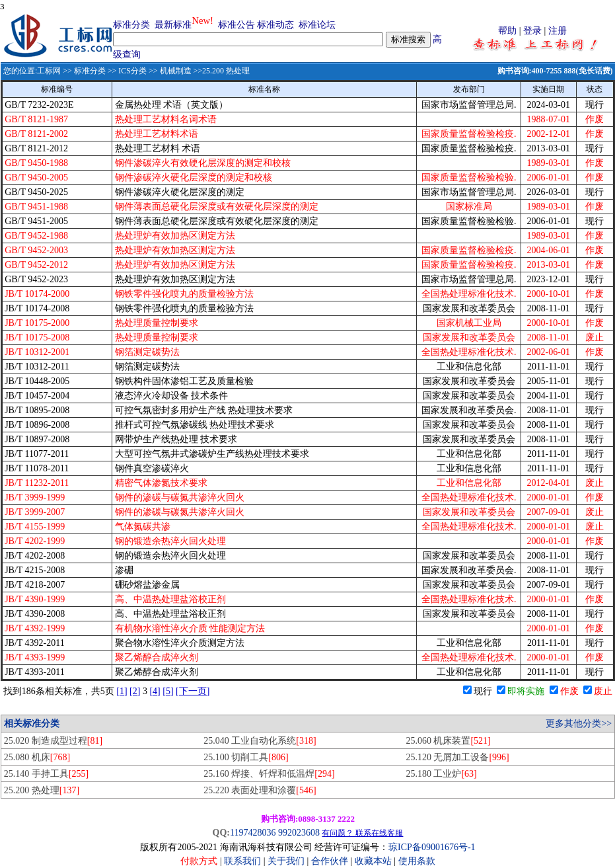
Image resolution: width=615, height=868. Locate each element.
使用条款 (417, 861)
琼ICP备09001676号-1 (432, 847)
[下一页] (193, 691)
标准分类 (131, 25)
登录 (532, 31)
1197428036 (253, 833)
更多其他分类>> (579, 724)
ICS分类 (132, 71)
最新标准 (173, 25)
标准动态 (275, 25)
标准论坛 (317, 25)
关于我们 (287, 861)
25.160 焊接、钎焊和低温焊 (269, 774)
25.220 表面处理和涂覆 (260, 790)
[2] (135, 691)
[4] (155, 691)
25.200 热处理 (42, 790)
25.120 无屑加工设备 (457, 757)
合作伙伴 (330, 861)
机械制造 (176, 71)
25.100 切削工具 (246, 757)
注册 (558, 31)
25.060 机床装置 (448, 741)
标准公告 (236, 25)
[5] (168, 691)
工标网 (49, 71)
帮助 (507, 31)
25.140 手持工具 (46, 774)
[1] (122, 691)
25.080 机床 (37, 757)
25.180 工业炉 (441, 774)
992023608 (299, 833)
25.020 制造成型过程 (53, 741)
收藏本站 (373, 861)
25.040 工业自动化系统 (260, 741)
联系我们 (242, 861)
